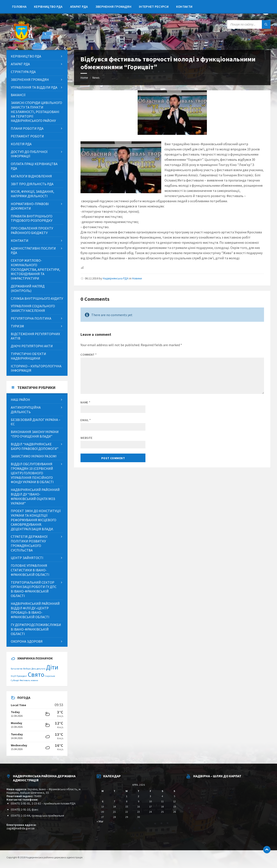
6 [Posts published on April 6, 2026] (103, 801)
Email (86, 420)
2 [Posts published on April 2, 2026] (138, 796)
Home (84, 78)
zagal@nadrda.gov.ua (20, 828)
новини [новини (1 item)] (34, 680)
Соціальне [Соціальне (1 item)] (50, 676)
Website (86, 438)
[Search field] (249, 24)
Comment (89, 355)
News (96, 78)
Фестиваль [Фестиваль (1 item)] (25, 680)
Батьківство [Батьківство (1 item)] (17, 669)
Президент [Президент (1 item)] (22, 676)
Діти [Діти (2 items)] (52, 667)
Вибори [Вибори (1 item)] (27, 669)
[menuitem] (19, 6)
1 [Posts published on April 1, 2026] (127, 796)
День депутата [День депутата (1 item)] (38, 669)
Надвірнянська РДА (116, 278)
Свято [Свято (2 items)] (36, 674)
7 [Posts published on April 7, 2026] (114, 801)
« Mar (100, 821)
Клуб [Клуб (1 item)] (13, 676)
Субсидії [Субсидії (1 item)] (15, 680)
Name (85, 402)
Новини (137, 278)
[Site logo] (22, 41)
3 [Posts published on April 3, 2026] (150, 796)
